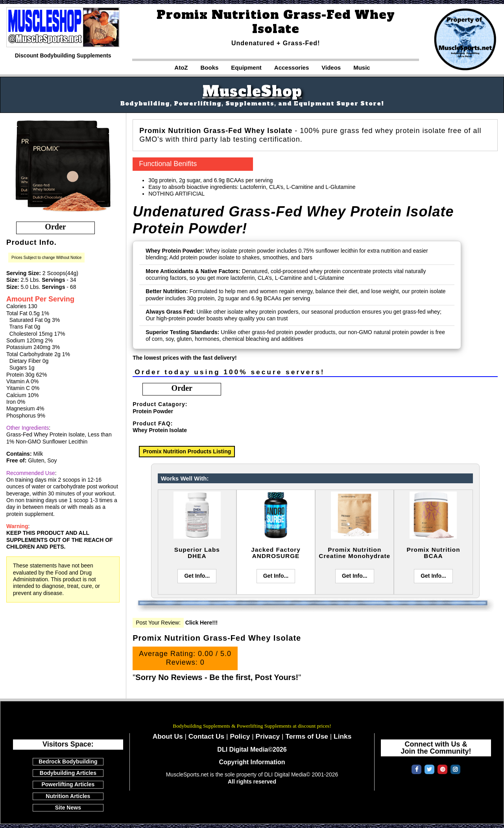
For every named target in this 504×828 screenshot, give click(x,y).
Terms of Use (307, 736)
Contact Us (206, 736)
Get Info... (197, 576)
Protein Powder (153, 411)
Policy (240, 736)
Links (342, 736)
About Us (168, 736)
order (55, 227)
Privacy (268, 736)
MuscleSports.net (252, 715)
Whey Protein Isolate (160, 430)
